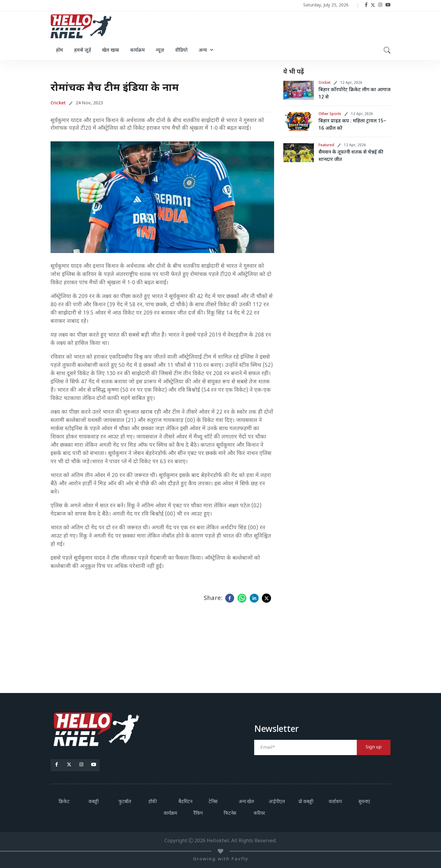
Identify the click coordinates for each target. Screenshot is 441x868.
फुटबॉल (125, 802)
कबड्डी (94, 802)
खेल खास (111, 51)
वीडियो (181, 51)
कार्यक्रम (138, 51)
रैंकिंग (198, 814)
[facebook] (230, 598)
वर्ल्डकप (335, 802)
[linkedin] (254, 598)
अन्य (203, 51)
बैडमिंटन (185, 802)
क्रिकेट (64, 802)
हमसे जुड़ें (83, 51)
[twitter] (266, 598)
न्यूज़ (160, 51)
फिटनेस (230, 814)
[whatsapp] (242, 598)
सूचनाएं (364, 802)
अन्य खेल (246, 802)
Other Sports (330, 114)
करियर (259, 814)
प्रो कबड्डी (306, 802)
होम (60, 51)
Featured (326, 145)
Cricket (324, 83)
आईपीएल (277, 802)
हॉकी (153, 802)
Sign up (374, 747)
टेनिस (213, 802)
